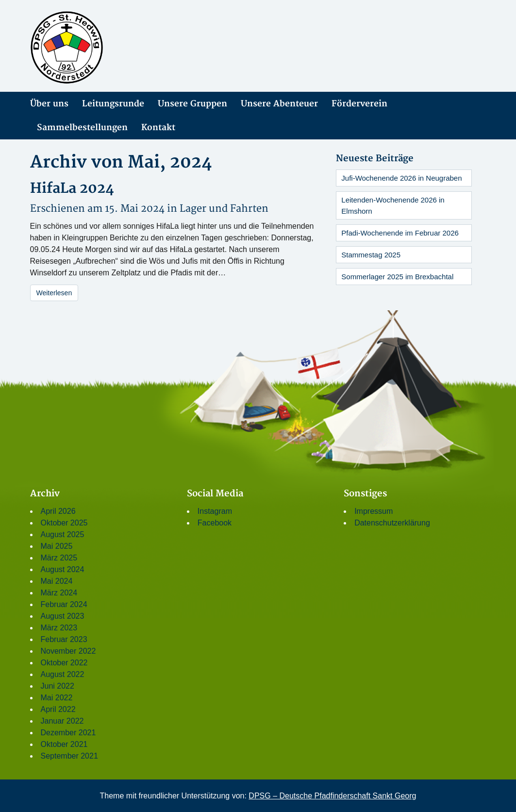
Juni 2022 (58, 686)
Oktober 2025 (64, 523)
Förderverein (359, 104)
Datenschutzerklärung (392, 523)
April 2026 (58, 511)
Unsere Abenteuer (279, 104)
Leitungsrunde (113, 104)
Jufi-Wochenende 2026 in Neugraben (401, 178)
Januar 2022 (62, 721)
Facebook (215, 523)
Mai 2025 (57, 546)
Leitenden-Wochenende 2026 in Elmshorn (393, 205)
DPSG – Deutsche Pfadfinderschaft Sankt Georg (332, 796)
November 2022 (68, 651)
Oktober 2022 (64, 663)
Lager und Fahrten (224, 209)
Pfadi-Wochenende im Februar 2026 (400, 233)
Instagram (215, 511)
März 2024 (59, 593)
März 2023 (59, 628)
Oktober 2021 (64, 744)
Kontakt (158, 127)
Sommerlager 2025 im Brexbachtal (397, 277)
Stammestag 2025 (371, 255)
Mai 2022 (57, 698)
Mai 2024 (57, 581)
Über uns (49, 104)
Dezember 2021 (68, 733)
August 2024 (63, 569)
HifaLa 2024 (72, 189)
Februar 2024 (64, 604)
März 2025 (59, 558)
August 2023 (63, 616)
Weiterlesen (54, 293)
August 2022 (63, 674)
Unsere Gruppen (192, 104)
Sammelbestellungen (82, 127)
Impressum (374, 511)
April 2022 (58, 709)
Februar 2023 (64, 639)
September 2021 (69, 756)
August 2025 (63, 534)
